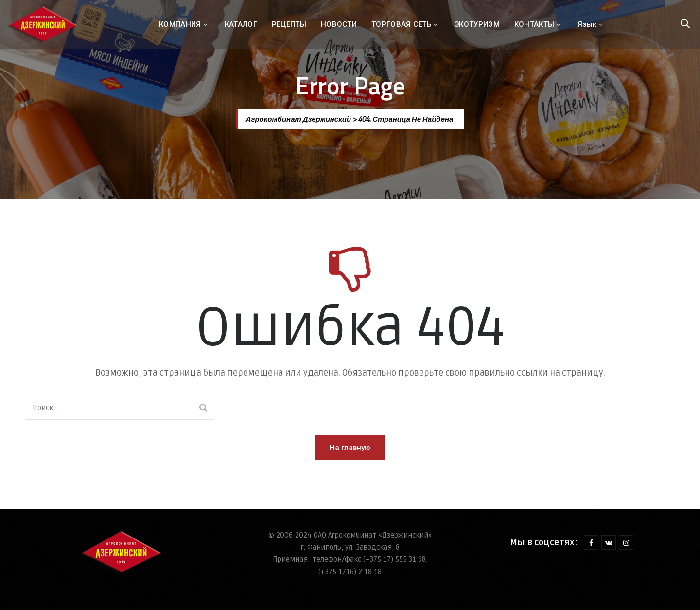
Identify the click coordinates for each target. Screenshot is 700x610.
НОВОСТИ (339, 24)
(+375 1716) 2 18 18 (350, 572)
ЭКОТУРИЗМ (477, 24)
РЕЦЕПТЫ (289, 24)
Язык (587, 24)
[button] (350, 448)
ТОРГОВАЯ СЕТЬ (401, 24)
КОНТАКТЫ (534, 24)
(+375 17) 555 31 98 (394, 559)
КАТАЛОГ (241, 24)
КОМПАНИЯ (180, 24)
